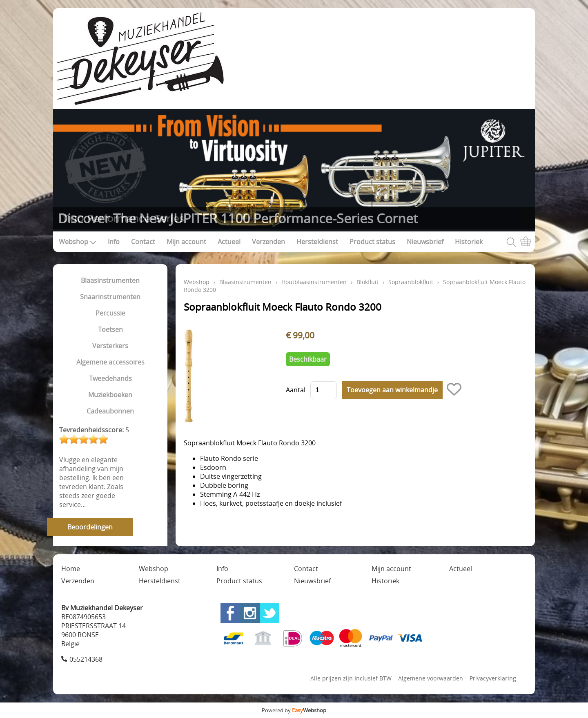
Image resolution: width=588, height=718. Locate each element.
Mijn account (186, 242)
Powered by (294, 710)
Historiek (469, 242)
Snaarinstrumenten (110, 297)
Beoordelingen (90, 527)
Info (114, 242)
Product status (372, 242)
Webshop (78, 242)
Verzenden (268, 242)
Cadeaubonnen (110, 411)
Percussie (110, 313)
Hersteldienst (317, 242)
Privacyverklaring (493, 678)
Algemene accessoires (110, 362)
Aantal (296, 390)
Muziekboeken (110, 395)
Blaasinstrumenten (110, 280)
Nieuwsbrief (425, 242)
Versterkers (110, 346)
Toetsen (110, 329)
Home (71, 569)
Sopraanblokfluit (411, 282)
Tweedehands (110, 378)
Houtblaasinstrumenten (314, 282)
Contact (143, 242)
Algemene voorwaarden (431, 678)
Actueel (229, 242)
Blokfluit (367, 282)
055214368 (86, 659)
